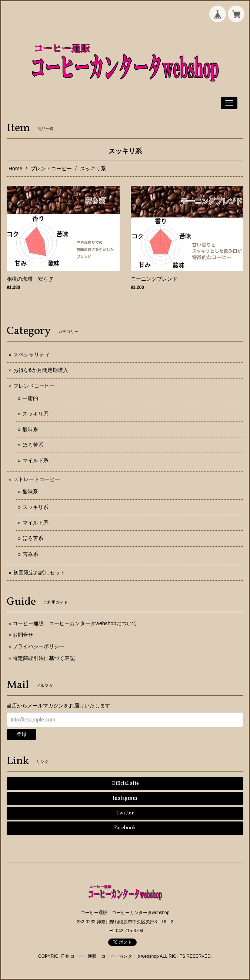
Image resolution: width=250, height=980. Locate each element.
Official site (125, 784)
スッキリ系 (36, 414)
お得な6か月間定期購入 (41, 370)
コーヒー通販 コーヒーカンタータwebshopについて (75, 623)
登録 (21, 734)
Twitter (125, 813)
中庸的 (30, 398)
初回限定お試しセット (39, 573)
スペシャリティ (31, 354)
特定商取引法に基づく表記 (44, 658)
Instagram (125, 798)
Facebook (125, 828)
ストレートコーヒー (37, 479)
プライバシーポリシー (39, 646)
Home (15, 169)
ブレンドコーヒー (51, 169)
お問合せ (23, 635)
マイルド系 (36, 460)
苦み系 (30, 554)
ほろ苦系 (33, 445)
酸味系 (30, 429)
